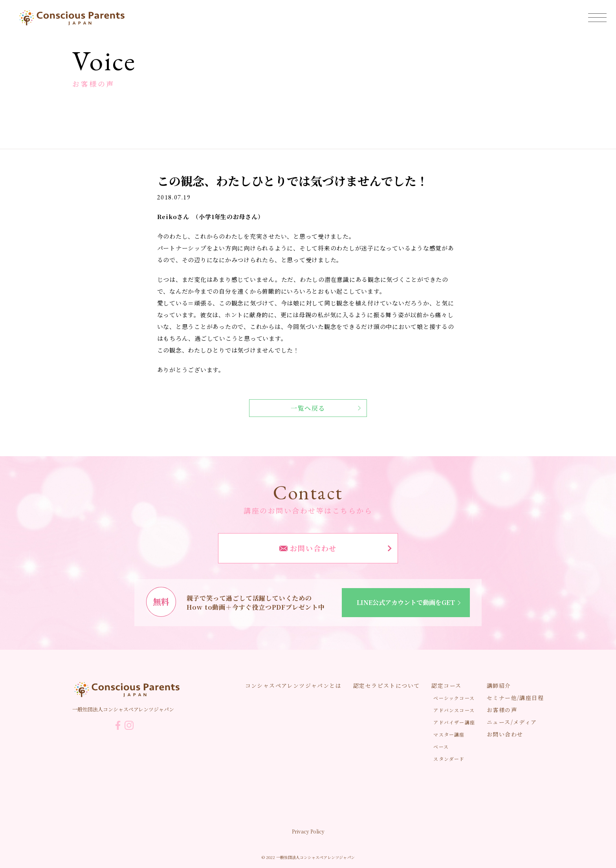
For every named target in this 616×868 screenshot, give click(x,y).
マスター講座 (449, 734)
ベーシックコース (454, 698)
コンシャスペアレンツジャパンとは (293, 685)
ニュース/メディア (512, 722)
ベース (441, 746)
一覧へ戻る (326, 408)
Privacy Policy (308, 831)
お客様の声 (502, 710)
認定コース (446, 685)
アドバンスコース (454, 710)
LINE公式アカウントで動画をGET (410, 602)
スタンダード (449, 759)
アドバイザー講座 (454, 722)
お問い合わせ (335, 548)
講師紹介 (499, 685)
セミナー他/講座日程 (515, 698)
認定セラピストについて (386, 685)
